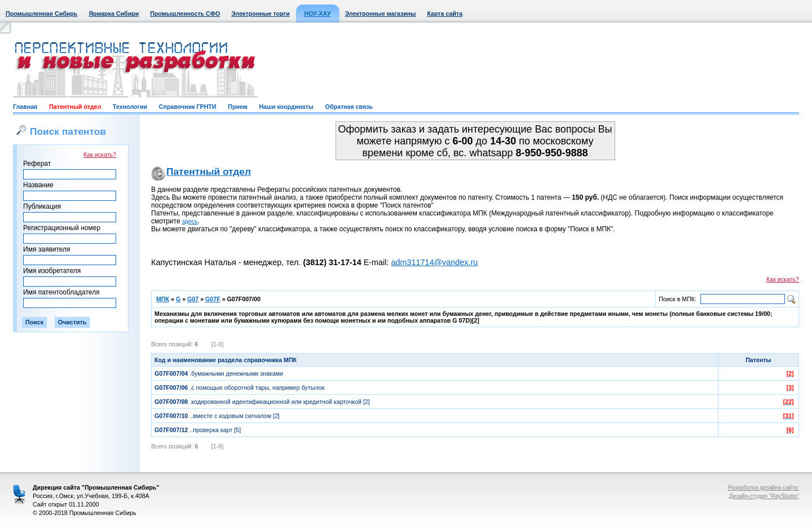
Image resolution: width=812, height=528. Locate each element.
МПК (163, 299)
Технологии (130, 107)
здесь (190, 221)
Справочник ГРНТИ (188, 107)
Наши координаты (286, 107)
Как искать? (100, 155)
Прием (237, 107)
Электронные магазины (381, 14)
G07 (193, 299)
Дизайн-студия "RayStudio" (764, 496)
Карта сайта (445, 14)
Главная (25, 107)
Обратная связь (349, 107)
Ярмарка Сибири (114, 14)
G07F (213, 299)
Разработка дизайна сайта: (764, 488)
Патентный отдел (75, 107)
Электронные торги (260, 14)
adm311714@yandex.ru (434, 262)
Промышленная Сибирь (41, 14)
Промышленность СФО (185, 14)
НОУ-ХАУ (318, 14)
